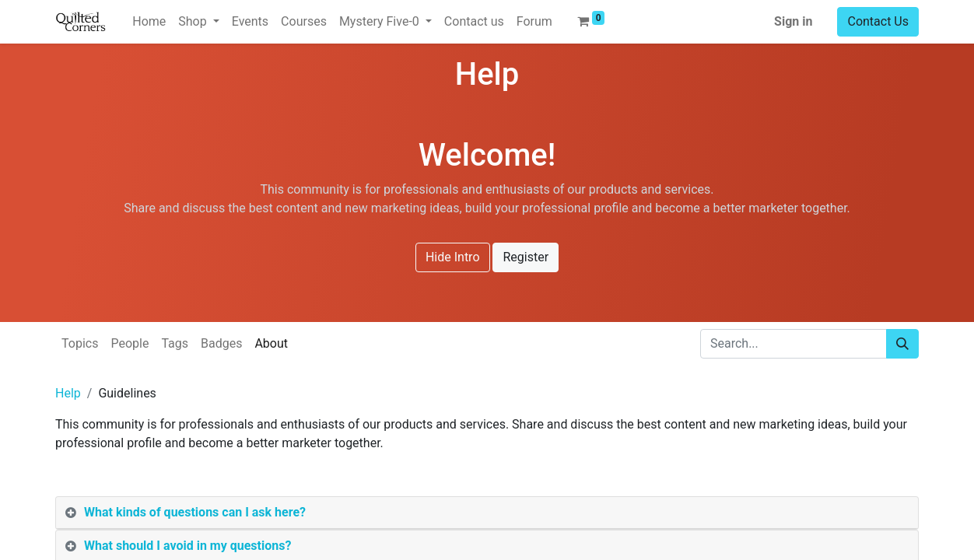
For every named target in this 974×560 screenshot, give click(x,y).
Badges (221, 343)
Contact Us (878, 21)
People (130, 343)
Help (68, 393)
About (271, 343)
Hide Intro (453, 257)
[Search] (902, 344)
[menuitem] (149, 22)
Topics (80, 343)
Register (526, 257)
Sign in (793, 21)
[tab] (487, 513)
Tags (175, 343)
